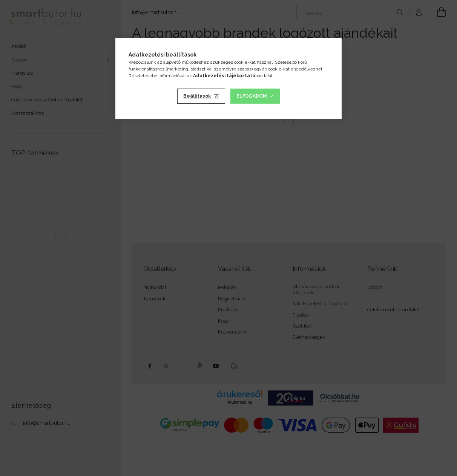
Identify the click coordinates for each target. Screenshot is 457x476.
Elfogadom (252, 96)
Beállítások (197, 96)
